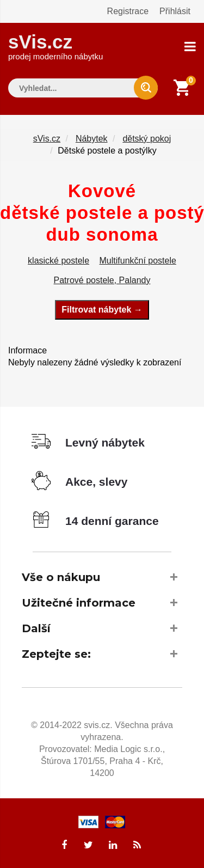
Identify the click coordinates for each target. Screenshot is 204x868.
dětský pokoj (147, 139)
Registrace (128, 11)
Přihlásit (175, 11)
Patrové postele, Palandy (102, 280)
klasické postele (58, 261)
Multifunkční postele (138, 261)
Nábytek (92, 139)
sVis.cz (55, 46)
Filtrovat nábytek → (102, 310)
